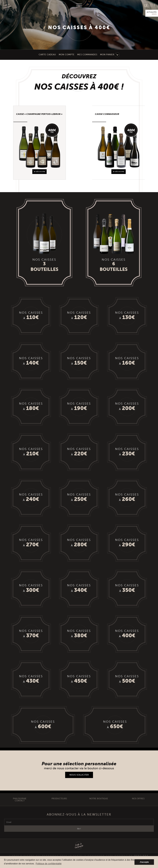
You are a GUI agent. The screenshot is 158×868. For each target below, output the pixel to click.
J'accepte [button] (144, 862)
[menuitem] (146, 5)
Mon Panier (107, 55)
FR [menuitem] (146, 5)
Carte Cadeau (47, 55)
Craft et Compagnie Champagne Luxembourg (7, 6)
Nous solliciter (79, 777)
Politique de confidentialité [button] (49, 864)
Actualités (152, 13)
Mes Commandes (87, 55)
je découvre (39, 172)
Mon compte (67, 55)
